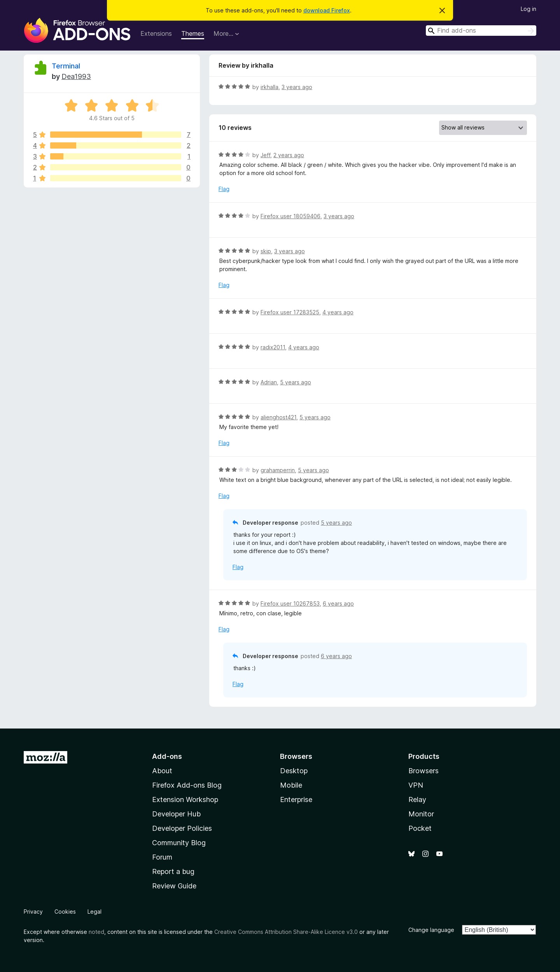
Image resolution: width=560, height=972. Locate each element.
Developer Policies (182, 828)
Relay (417, 799)
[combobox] (481, 31)
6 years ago (338, 603)
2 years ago (289, 155)
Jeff (265, 155)
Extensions (156, 33)
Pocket (420, 828)
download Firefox (327, 10)
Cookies (65, 912)
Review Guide (174, 886)
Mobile (291, 785)
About (162, 771)
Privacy (33, 912)
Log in (528, 9)
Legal (94, 912)
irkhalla (269, 87)
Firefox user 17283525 (290, 312)
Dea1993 (76, 76)
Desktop (294, 771)
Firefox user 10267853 (290, 603)
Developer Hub (176, 814)
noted (96, 932)
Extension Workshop (185, 799)
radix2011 (273, 347)
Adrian (269, 382)
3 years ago (297, 87)
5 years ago (296, 382)
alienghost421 (278, 417)
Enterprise (296, 799)
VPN (416, 785)
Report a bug (173, 871)
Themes (193, 33)
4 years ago (338, 312)
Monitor (421, 814)
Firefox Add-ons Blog (187, 785)
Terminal (66, 66)
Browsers (423, 771)
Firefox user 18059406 (290, 216)
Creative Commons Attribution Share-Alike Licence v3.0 (286, 932)
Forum (162, 857)
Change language (431, 930)
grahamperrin (278, 470)
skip (266, 251)
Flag (224, 189)
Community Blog (179, 843)
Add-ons (167, 756)
